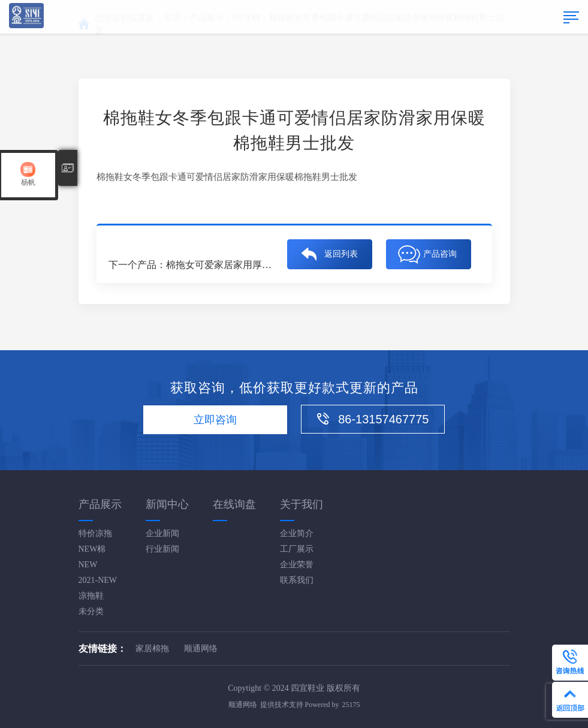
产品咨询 (440, 255)
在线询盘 (234, 504)
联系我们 (297, 580)
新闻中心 (167, 504)
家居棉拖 (152, 649)
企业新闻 (162, 533)
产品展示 (100, 504)
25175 (351, 705)
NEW (88, 565)
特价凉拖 (95, 533)
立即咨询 (215, 420)
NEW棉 (92, 549)
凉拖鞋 (91, 596)
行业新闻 (162, 549)
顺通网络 (201, 649)
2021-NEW (98, 580)
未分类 (91, 611)
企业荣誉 (297, 565)
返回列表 (341, 255)
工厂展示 (297, 549)
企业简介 (297, 533)
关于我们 (301, 504)
